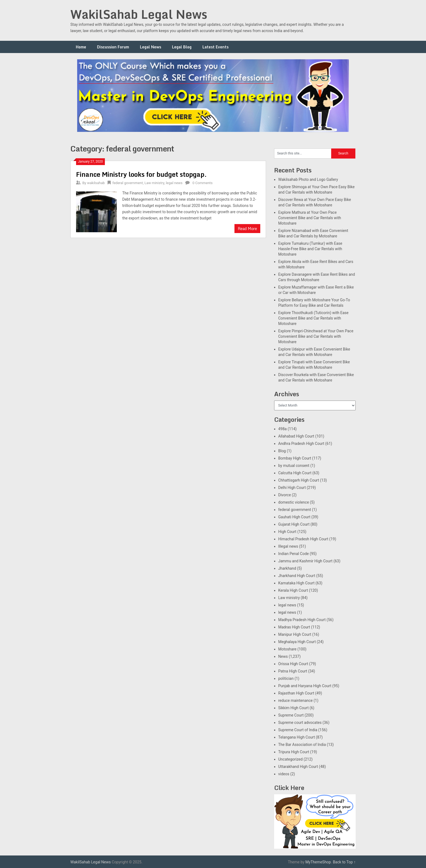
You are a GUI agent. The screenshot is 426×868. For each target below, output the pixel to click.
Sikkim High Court (293, 708)
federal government (128, 183)
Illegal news (288, 546)
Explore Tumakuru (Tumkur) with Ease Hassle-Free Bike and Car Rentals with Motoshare (310, 249)
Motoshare (287, 649)
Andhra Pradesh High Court (301, 444)
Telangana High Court (297, 737)
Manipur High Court (295, 634)
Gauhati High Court (294, 517)
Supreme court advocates (300, 723)
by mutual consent (294, 466)
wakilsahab (96, 183)
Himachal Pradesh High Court (303, 539)
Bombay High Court (295, 458)
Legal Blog (182, 47)
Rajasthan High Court (296, 693)
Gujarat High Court (294, 524)
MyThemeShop (318, 862)
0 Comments (202, 183)
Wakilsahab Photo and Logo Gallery (308, 179)
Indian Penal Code (293, 554)
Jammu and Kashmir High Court (305, 561)
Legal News (151, 47)
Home (81, 47)
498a (282, 429)
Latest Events (215, 47)
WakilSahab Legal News (139, 14)
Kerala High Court (293, 590)
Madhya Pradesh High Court (302, 620)
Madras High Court (294, 627)
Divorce (285, 495)
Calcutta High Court (295, 473)
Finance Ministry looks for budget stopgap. (141, 174)
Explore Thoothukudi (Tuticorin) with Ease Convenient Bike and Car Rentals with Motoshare (313, 318)
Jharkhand (287, 568)
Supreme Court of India (298, 730)
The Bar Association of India (302, 745)
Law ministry (154, 183)
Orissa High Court (293, 664)
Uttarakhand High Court (298, 767)
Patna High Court (293, 671)
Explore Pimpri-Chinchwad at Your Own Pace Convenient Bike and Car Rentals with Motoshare (316, 336)
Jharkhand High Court (297, 576)
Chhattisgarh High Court (299, 480)
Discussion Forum (113, 47)
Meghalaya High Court (297, 642)
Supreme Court (291, 715)
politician (286, 678)
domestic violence (294, 502)
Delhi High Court (292, 488)
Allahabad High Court (296, 436)
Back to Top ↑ (344, 862)
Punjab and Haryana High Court (305, 686)
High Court (287, 532)
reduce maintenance (295, 700)
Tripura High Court (294, 752)
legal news (174, 183)
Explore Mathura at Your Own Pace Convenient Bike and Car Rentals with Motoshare (310, 218)
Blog (282, 451)
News (283, 656)
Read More (247, 229)
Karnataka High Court (296, 583)
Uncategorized (290, 759)
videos (284, 774)
